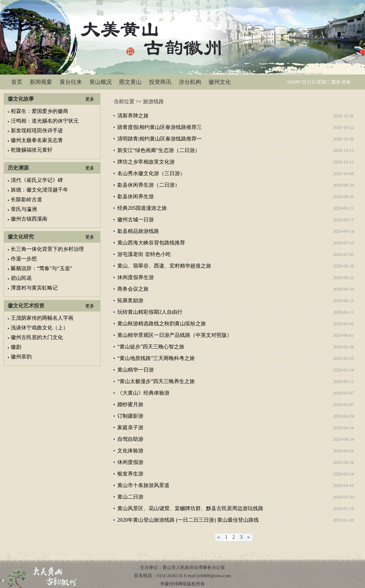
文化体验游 (130, 451)
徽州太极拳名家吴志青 (37, 140)
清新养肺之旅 (133, 116)
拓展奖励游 (130, 301)
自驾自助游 (130, 439)
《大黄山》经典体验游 (143, 393)
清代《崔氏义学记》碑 (37, 180)
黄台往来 (71, 82)
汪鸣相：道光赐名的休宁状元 (45, 121)
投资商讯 (160, 82)
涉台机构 (190, 82)
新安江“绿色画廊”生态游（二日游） (159, 150)
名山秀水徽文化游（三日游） (151, 173)
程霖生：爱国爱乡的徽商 (39, 111)
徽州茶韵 (21, 357)
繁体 (336, 82)
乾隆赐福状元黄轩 (32, 150)
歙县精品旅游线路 (138, 231)
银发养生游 (130, 474)
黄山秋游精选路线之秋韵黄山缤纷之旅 (162, 324)
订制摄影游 (130, 416)
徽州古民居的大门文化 (37, 337)
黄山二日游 (130, 497)
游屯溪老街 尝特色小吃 (144, 254)
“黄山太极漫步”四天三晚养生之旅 (156, 381)
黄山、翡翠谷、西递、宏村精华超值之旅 (164, 266)
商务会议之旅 (133, 289)
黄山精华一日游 (136, 370)
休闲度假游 (130, 462)
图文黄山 (130, 82)
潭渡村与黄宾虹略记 (34, 288)
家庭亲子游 (130, 428)
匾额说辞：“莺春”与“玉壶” (42, 268)
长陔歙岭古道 (26, 200)
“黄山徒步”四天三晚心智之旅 (151, 347)
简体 (346, 82)
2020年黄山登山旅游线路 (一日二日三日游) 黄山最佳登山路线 (188, 520)
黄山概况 (101, 82)
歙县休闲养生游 (136, 197)
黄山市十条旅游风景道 (143, 485)
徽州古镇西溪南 (29, 219)
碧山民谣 (21, 278)
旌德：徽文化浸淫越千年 (39, 190)
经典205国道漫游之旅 (142, 208)
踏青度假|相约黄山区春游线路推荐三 (160, 127)
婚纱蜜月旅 (130, 404)
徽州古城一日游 (136, 220)
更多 (90, 99)
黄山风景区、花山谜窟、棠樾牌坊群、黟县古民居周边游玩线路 (190, 508)
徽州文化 (220, 82)
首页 (17, 82)
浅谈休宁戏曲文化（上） (39, 328)
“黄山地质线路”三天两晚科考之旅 (156, 358)
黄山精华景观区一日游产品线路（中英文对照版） (175, 335)
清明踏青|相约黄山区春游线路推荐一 (160, 139)
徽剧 (16, 347)
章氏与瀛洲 (24, 209)
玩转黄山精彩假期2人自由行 (150, 312)
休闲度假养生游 (136, 277)
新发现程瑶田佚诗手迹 (37, 131)
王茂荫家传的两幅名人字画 (42, 318)
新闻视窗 (41, 82)
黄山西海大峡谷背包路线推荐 (151, 243)
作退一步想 (24, 259)
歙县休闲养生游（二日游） (149, 185)
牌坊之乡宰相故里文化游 (146, 162)
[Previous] (219, 537)
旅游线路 (153, 102)
